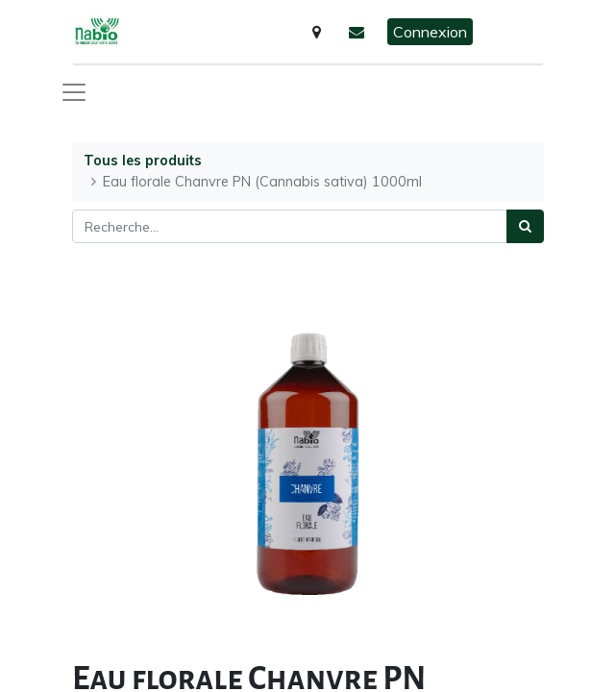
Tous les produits (143, 161)
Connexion (430, 32)
